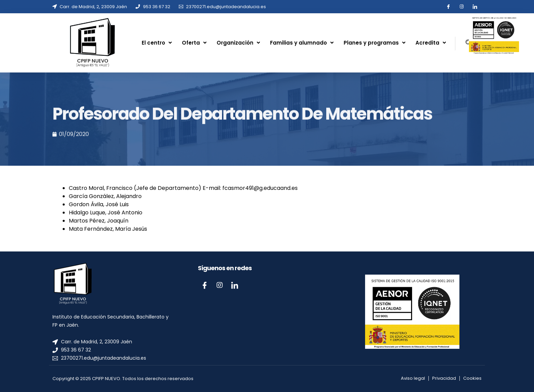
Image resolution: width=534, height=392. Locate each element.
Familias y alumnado (302, 43)
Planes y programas (374, 43)
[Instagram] (220, 285)
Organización (238, 43)
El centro (157, 43)
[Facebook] (205, 285)
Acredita (431, 43)
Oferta (194, 43)
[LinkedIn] (235, 285)
